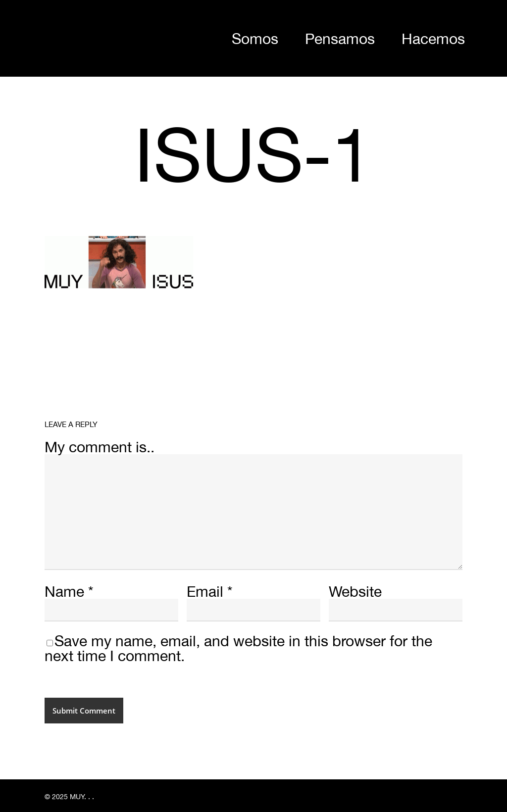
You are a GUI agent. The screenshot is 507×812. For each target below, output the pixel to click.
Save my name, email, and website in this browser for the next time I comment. (238, 648)
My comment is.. (100, 447)
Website (355, 591)
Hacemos (433, 38)
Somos (255, 38)
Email (210, 591)
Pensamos (340, 38)
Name (69, 591)
